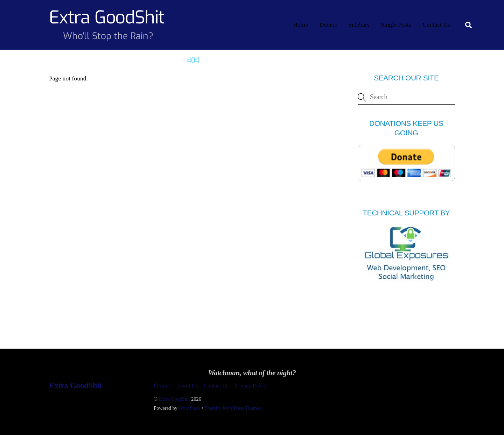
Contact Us (436, 24)
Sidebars (359, 24)
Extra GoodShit (174, 399)
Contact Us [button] (216, 386)
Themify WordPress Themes (233, 408)
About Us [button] (187, 386)
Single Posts (396, 24)
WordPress (189, 408)
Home (300, 24)
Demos (328, 24)
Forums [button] (162, 386)
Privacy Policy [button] (250, 386)
